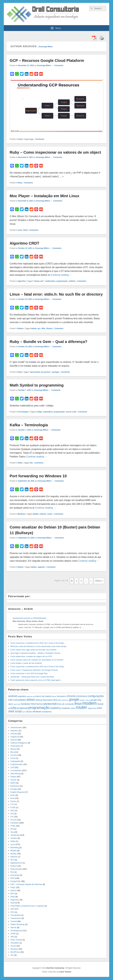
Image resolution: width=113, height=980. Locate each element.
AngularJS (15, 737)
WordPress (15, 952)
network (43, 514)
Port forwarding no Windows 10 (38, 476)
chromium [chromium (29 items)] (82, 696)
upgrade (41, 567)
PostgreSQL (16, 881)
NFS (12, 860)
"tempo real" (39, 281)
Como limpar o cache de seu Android (26, 663)
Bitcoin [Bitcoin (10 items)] (54, 696)
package (55, 372)
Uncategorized (17, 931)
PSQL (13, 887)
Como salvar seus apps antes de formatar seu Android (33, 650)
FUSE (13, 807)
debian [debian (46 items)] (31, 700)
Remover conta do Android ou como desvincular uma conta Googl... (39, 646)
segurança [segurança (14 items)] (92, 708)
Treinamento (16, 918)
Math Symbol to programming (37, 385)
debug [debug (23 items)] (39, 700)
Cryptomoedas (17, 764)
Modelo (14, 851)
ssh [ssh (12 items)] (24, 712)
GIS (12, 814)
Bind (12, 752)
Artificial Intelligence (19, 743)
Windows (21, 514)
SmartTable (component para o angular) (27, 906)
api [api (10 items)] (34, 696)
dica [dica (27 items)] (55, 700)
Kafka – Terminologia (29, 425)
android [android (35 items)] (13, 696)
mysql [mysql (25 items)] (100, 704)
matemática (48, 412)
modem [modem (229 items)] (89, 703)
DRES (13, 783)
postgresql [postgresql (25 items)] (22, 708)
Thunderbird (16, 915)
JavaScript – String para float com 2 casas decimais (32, 677)
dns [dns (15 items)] (60, 700)
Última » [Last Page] (99, 581)
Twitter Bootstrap (18, 924)
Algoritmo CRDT (24, 243)
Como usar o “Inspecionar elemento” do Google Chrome (34, 670)
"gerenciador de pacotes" (40, 372)
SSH (12, 909)
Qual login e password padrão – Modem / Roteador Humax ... (36, 653)
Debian (20, 328)
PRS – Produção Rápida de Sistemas (26, 884)
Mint (43, 328)
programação (62, 281)
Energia (14, 789)
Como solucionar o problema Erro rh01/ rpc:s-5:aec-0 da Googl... (38, 643)
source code (71, 412)
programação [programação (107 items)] (39, 708)
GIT (12, 817)
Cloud (20, 139)
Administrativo (16, 727)
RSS (12, 894)
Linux (20, 230)
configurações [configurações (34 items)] (96, 696)
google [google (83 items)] (74, 699)
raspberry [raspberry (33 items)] (55, 708)
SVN (12, 912)
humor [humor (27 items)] (40, 704)
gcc (39, 328)
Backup (14, 749)
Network (14, 857)
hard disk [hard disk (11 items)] (17, 704)
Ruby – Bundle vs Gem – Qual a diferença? (48, 342)
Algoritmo (22, 281)
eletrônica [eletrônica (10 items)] (65, 700)
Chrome (14, 755)
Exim (13, 798)
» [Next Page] (91, 581)
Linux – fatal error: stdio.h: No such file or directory (56, 294)
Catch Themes (65, 972)
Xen (12, 955)
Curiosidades (23, 412)
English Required (18, 792)
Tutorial (14, 921)
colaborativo (50, 281)
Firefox (13, 801)
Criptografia (15, 761)
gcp (32, 139)
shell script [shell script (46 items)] (15, 711)
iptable (36, 514)
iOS (12, 829)
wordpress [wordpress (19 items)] (47, 712)
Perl (12, 872)
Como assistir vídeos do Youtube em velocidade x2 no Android (37, 660)
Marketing (15, 847)
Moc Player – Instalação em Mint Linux (44, 196)
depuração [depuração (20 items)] (48, 700)
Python (13, 890)
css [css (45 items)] (10, 700)
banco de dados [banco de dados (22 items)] (43, 696)
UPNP (13, 934)
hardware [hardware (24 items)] (25, 704)
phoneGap (15, 875)
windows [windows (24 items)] (37, 712)
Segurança (15, 900)
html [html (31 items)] (33, 704)
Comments (58, 65)
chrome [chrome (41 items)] (71, 696)
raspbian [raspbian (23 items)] (66, 708)
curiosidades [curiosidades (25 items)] (20, 700)
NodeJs (14, 866)
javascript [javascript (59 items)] (50, 704)
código (39, 412)
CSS (12, 767)
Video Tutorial (16, 940)
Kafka (20, 463)
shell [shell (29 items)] (99, 708)
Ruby (20, 183)
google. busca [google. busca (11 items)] (85, 700)
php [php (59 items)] (14, 708)
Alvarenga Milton (46, 47)
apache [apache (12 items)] (30, 696)
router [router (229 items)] (81, 707)
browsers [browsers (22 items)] (62, 696)
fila (31, 463)
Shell (25, 230)
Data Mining (15, 774)
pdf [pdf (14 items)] (10, 708)
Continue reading (61, 275)
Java (12, 832)
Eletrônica (15, 786)
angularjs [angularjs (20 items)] (22, 696)
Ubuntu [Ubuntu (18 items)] (29, 712)
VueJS (13, 946)
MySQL (14, 854)
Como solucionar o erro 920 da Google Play (29, 673)
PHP (12, 878)
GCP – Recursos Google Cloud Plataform (47, 61)
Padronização (16, 869)
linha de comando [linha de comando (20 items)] (66, 704)
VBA (12, 937)
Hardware (14, 823)
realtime (72, 281)
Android (14, 734)
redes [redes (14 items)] (73, 708)
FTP (12, 804)
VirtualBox (15, 943)
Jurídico (14, 838)
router (50, 514)
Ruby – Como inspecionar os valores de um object (55, 152)
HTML (13, 826)
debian (34, 328)
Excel (13, 795)
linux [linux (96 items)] (78, 703)
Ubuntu (49, 328)
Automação (15, 746)
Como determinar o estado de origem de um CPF (31, 656)
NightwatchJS (16, 863)
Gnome (14, 820)
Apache (14, 740)
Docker (13, 780)
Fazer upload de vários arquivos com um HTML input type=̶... (36, 680)
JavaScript (15, 835)
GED (12, 811)
